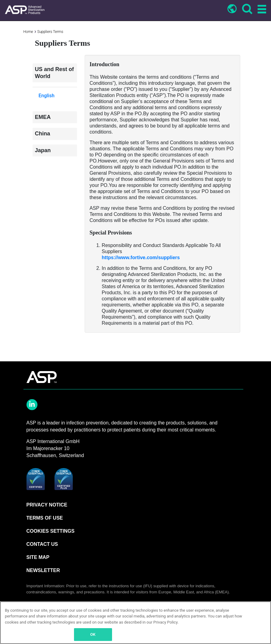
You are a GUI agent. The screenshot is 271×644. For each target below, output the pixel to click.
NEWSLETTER (43, 570)
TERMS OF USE (45, 518)
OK (93, 634)
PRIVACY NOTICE (47, 505)
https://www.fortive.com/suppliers (141, 258)
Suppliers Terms (50, 32)
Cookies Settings (51, 531)
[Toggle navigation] (261, 10)
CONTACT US (42, 544)
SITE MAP (38, 557)
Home (28, 32)
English (47, 96)
